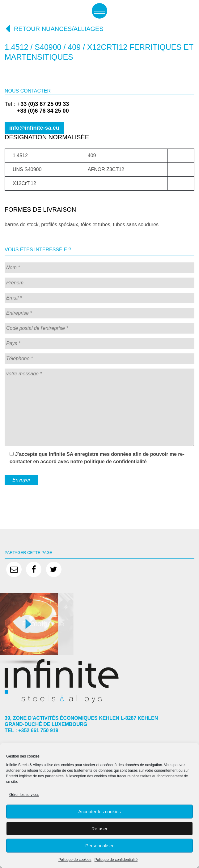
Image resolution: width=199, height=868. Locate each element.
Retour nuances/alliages (54, 28)
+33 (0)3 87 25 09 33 (43, 104)
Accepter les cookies (99, 812)
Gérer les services (24, 795)
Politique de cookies (75, 860)
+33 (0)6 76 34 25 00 (37, 111)
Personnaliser (99, 846)
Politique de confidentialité (116, 860)
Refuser (100, 829)
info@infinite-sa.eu (34, 128)
